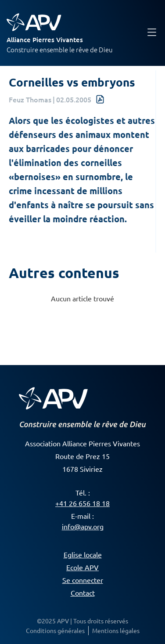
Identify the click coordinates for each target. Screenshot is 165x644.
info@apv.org (83, 526)
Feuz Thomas (30, 99)
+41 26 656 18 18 (82, 503)
